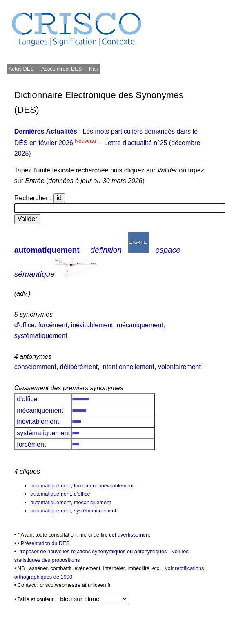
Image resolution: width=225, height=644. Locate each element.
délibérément (79, 367)
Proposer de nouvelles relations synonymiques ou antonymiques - (95, 551)
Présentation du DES (45, 543)
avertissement (134, 535)
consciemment (35, 367)
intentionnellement (128, 367)
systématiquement (41, 336)
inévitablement (92, 325)
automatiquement (47, 250)
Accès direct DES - (63, 69)
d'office (25, 325)
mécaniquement (140, 325)
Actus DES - (23, 69)
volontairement (179, 367)
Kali (93, 69)
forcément (53, 325)
